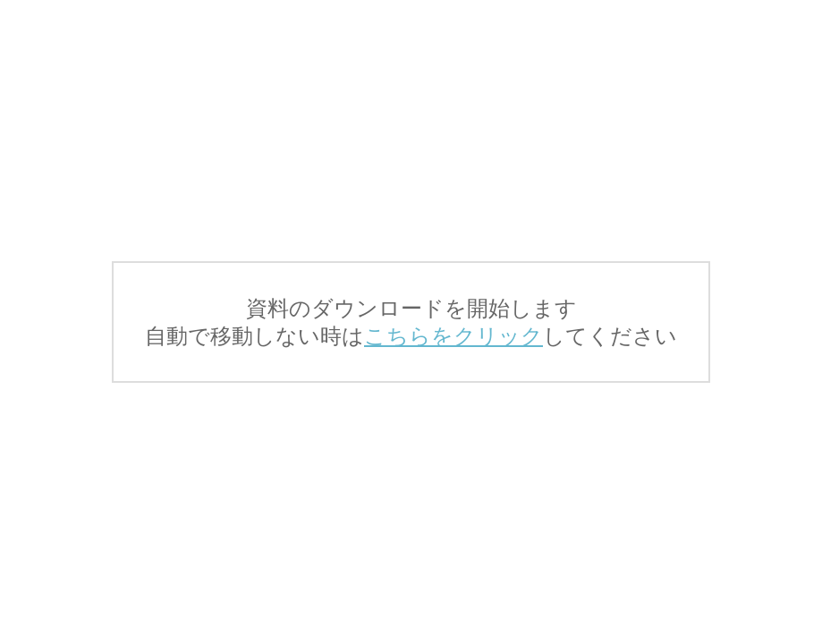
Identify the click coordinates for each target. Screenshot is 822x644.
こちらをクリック (453, 336)
